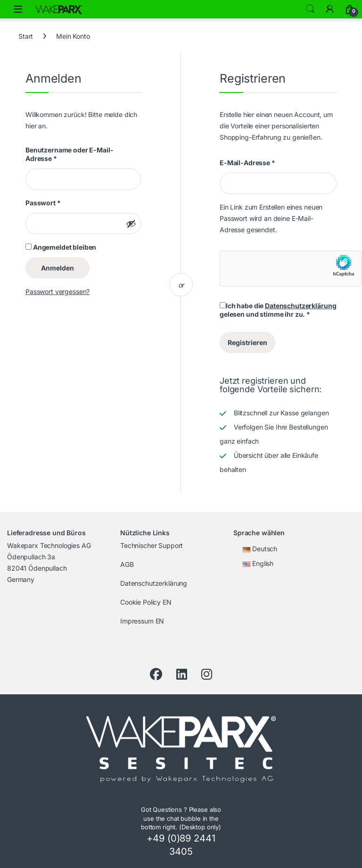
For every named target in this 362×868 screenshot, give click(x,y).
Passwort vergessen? (58, 291)
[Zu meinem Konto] (330, 9)
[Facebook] (156, 674)
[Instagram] (207, 674)
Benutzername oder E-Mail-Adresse (70, 154)
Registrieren (247, 342)
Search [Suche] (310, 9)
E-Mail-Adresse (247, 163)
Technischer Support (152, 545)
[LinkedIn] (182, 674)
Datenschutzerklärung (300, 306)
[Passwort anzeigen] (131, 224)
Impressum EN (142, 621)
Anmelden (58, 268)
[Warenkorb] (350, 9)
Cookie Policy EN (146, 602)
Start (26, 36)
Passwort (43, 203)
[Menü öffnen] (18, 9)
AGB (127, 564)
